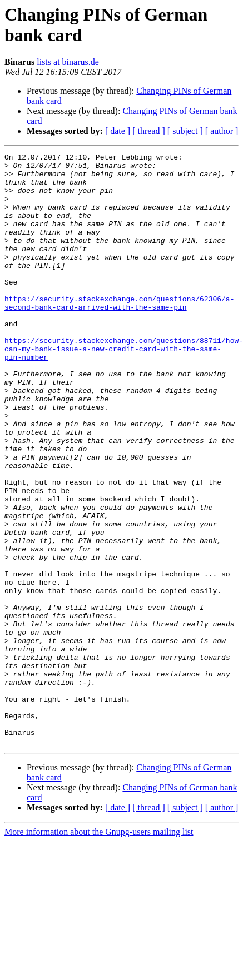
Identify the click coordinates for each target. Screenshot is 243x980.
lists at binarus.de (68, 62)
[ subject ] (185, 131)
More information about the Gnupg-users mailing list (99, 950)
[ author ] (222, 131)
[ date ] (118, 131)
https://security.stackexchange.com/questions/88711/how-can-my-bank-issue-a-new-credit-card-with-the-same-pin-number (124, 389)
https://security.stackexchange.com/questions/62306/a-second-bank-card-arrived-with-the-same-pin (119, 334)
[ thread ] (149, 131)
